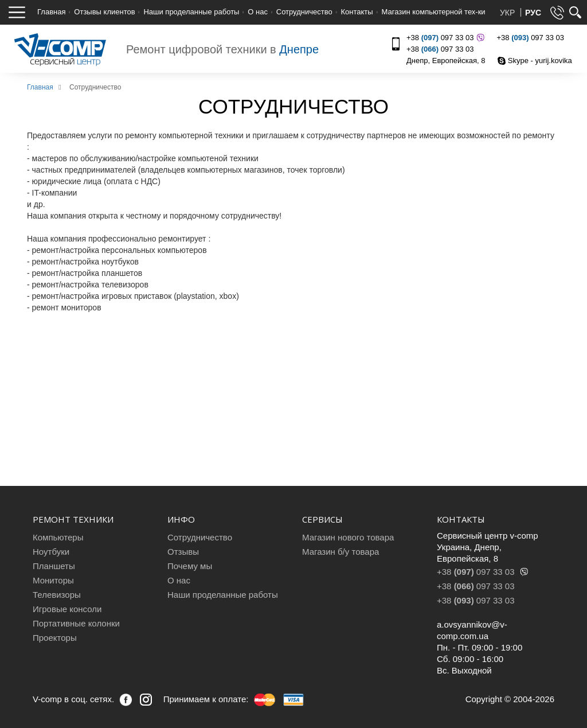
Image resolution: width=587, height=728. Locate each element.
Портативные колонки (76, 623)
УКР (508, 13)
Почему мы (190, 566)
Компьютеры (58, 537)
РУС (533, 13)
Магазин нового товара (348, 537)
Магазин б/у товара (341, 552)
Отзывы (183, 552)
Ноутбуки (51, 552)
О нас (258, 12)
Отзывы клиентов (104, 12)
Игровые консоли (67, 609)
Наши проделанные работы (191, 12)
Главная (51, 12)
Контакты (357, 12)
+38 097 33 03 (444, 38)
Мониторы (53, 580)
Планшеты (54, 566)
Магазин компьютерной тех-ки (433, 12)
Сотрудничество (304, 12)
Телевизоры (57, 595)
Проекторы (55, 638)
